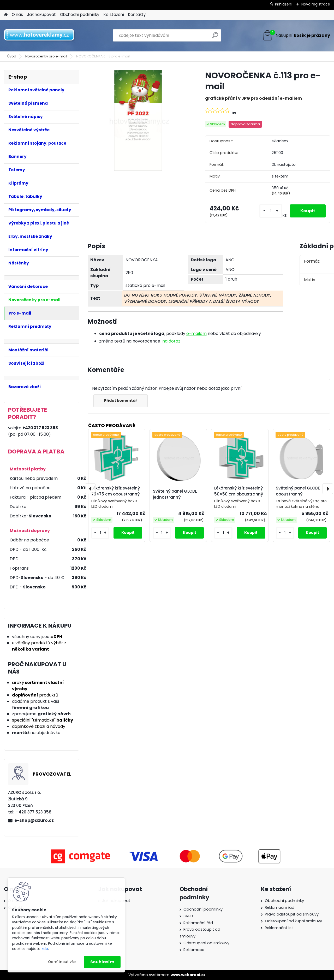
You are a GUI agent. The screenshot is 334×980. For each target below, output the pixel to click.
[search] (215, 37)
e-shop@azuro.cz (34, 820)
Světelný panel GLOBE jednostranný (175, 494)
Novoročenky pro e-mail (46, 56)
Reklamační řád (198, 923)
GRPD (188, 916)
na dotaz (171, 341)
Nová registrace (316, 4)
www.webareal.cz (188, 975)
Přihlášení (284, 4)
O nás (17, 14)
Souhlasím (102, 962)
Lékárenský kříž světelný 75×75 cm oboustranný (116, 491)
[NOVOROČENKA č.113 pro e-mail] (138, 120)
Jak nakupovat (41, 14)
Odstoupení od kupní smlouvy (293, 921)
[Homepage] (6, 15)
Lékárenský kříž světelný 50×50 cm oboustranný (239, 491)
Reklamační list (279, 928)
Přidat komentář (121, 400)
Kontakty (137, 14)
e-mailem (196, 333)
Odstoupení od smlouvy (206, 943)
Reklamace (194, 950)
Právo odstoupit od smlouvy (292, 914)
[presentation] (90, 489)
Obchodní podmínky (80, 14)
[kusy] (271, 211)
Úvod (12, 56)
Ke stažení (114, 14)
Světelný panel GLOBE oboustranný (298, 491)
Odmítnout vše (62, 962)
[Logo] (40, 36)
